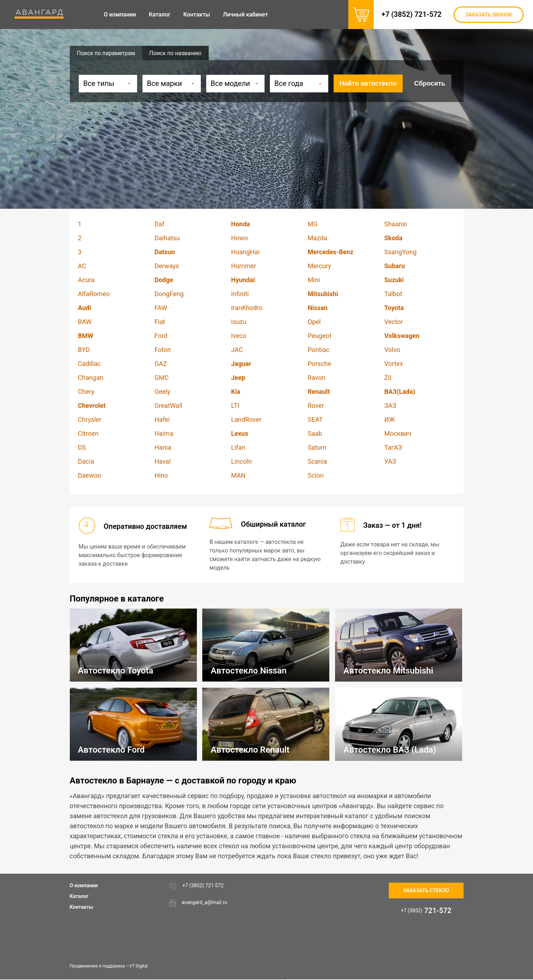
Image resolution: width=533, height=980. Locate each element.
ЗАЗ (390, 405)
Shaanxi (396, 224)
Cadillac (89, 364)
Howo (240, 238)
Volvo (393, 350)
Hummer (244, 266)
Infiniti (240, 294)
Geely (163, 392)
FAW (161, 308)
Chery (86, 392)
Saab (315, 433)
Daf (160, 224)
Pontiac (319, 350)
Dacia (86, 461)
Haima (164, 433)
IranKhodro (247, 308)
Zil (388, 378)
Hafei (162, 419)
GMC (162, 378)
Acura (86, 280)
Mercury (319, 266)
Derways (167, 266)
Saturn (317, 447)
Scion (316, 475)
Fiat (160, 322)
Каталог (79, 896)
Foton (163, 350)
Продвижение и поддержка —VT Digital (109, 966)
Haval (163, 461)
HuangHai (246, 252)
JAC (237, 350)
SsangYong (401, 252)
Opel (314, 322)
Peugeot (320, 336)
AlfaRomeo (94, 294)
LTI (235, 405)
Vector (394, 322)
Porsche (320, 364)
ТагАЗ (393, 447)
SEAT (315, 419)
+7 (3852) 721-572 (413, 14)
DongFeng (169, 294)
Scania (318, 461)
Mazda (318, 238)
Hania (163, 447)
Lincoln (242, 461)
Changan (91, 378)
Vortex (394, 364)
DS (82, 447)
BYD (84, 350)
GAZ (161, 364)
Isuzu (239, 322)
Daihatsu (167, 238)
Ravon (317, 378)
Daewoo (90, 475)
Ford (161, 336)
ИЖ (390, 419)
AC (82, 266)
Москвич (398, 433)
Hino (161, 475)
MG (313, 224)
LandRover (246, 419)
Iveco (239, 336)
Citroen (88, 433)
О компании (84, 885)
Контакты (81, 907)
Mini (314, 280)
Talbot (393, 294)
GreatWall (169, 405)
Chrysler (90, 419)
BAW (85, 322)
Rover (316, 405)
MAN (238, 475)
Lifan (238, 447)
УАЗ (390, 461)
